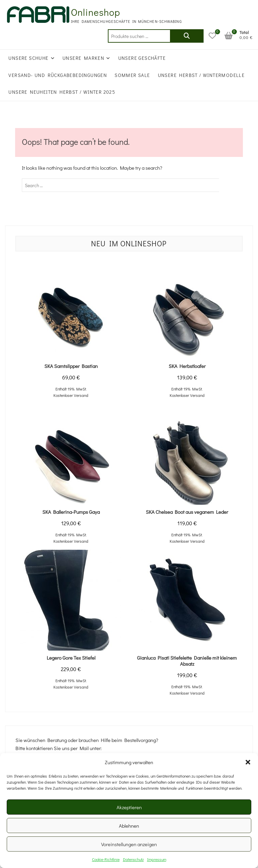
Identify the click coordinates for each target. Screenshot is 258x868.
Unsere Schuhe (28, 58)
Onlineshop (96, 12)
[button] (248, 762)
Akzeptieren (129, 807)
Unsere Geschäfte (142, 58)
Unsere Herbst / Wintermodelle (201, 75)
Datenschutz (133, 859)
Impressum (157, 859)
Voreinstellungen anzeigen (129, 844)
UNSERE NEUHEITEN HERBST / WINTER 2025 (62, 92)
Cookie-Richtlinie (106, 859)
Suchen (187, 36)
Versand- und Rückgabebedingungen (58, 75)
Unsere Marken (83, 58)
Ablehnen (129, 826)
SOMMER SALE (132, 75)
